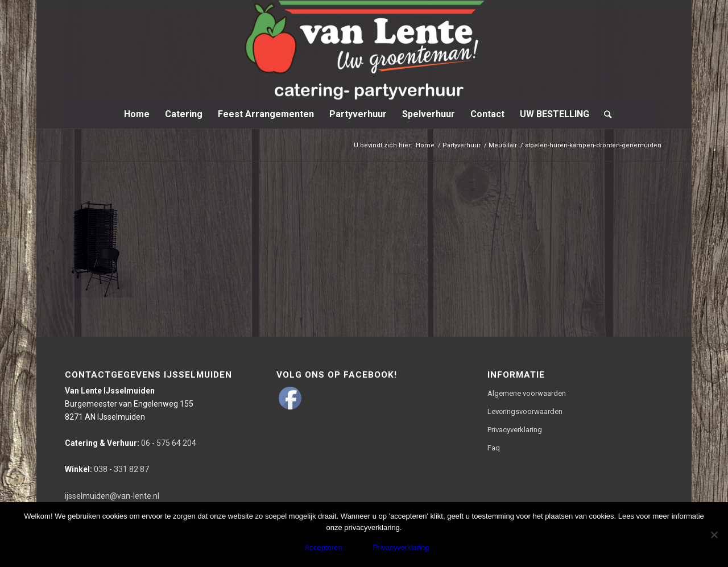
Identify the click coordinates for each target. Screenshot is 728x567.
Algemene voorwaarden (527, 393)
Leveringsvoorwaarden (525, 411)
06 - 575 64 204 (131, 443)
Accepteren (324, 547)
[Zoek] (604, 114)
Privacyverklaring (515, 430)
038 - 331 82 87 (107, 469)
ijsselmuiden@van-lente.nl (112, 496)
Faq (494, 448)
